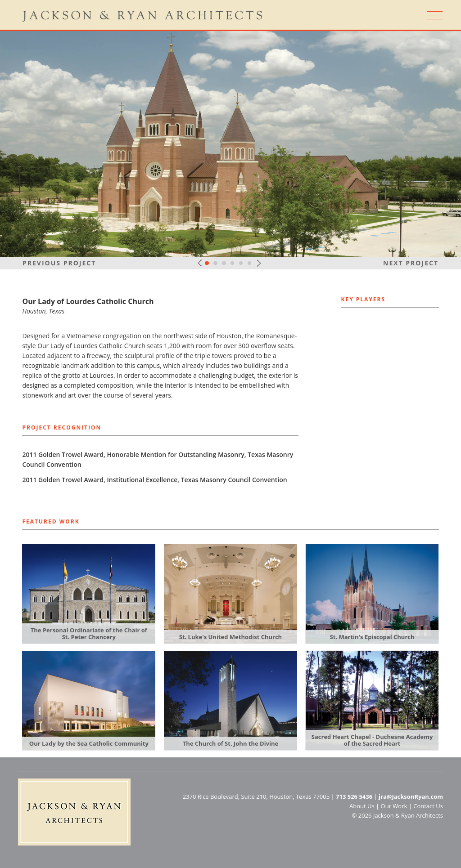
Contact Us (428, 806)
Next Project (411, 263)
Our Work (394, 806)
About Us (362, 806)
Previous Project (59, 263)
